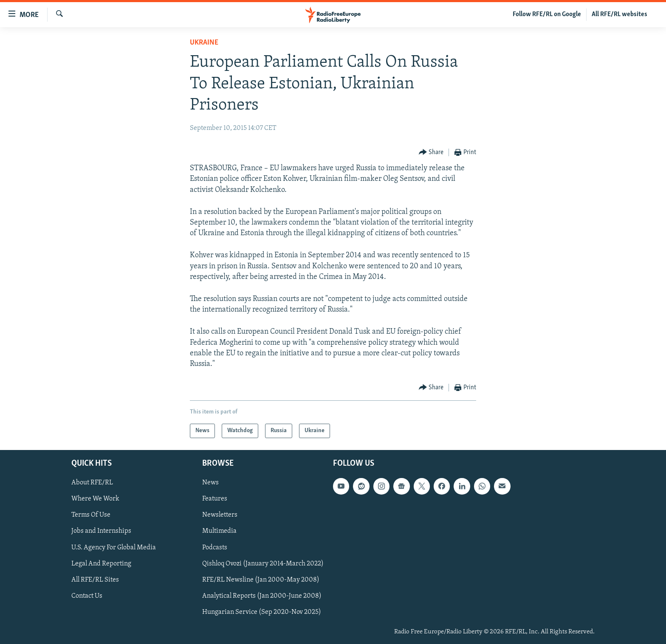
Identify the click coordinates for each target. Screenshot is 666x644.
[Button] (431, 153)
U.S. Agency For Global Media (114, 548)
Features (215, 499)
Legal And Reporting (101, 564)
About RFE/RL (92, 483)
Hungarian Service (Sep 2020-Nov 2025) (262, 612)
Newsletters (220, 515)
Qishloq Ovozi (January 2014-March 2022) (263, 564)
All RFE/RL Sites (95, 580)
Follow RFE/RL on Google (547, 14)
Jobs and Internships (101, 532)
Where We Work (95, 499)
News (210, 483)
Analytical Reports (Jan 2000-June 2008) (262, 596)
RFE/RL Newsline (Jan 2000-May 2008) (261, 580)
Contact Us (87, 596)
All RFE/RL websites (619, 14)
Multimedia (219, 532)
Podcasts (215, 548)
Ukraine (204, 43)
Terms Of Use (91, 515)
